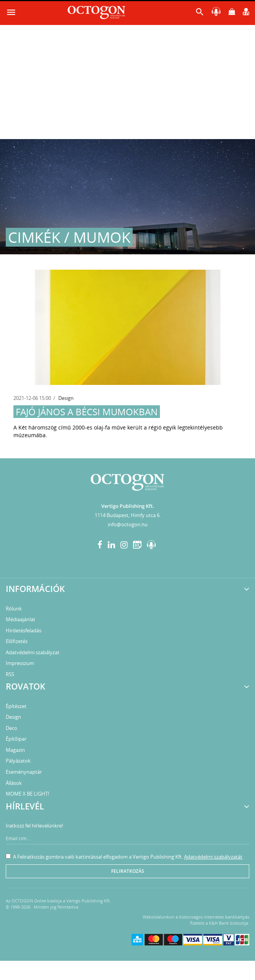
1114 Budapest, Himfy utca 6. (128, 515)
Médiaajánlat (21, 619)
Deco (12, 728)
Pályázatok (18, 761)
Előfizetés (17, 641)
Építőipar (16, 739)
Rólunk (14, 609)
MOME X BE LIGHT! (27, 794)
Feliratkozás (128, 871)
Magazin (15, 750)
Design (66, 398)
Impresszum (20, 663)
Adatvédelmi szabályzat (33, 652)
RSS (10, 674)
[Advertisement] (127, 81)
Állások (14, 783)
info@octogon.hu (128, 524)
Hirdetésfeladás (24, 630)
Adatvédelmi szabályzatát (213, 857)
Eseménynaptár (24, 772)
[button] (200, 14)
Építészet (16, 706)
